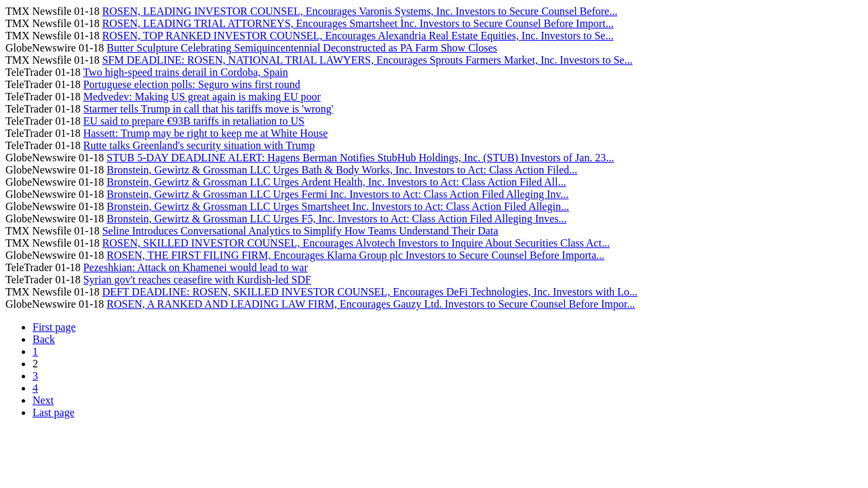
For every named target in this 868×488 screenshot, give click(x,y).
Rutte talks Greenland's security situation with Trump (199, 145)
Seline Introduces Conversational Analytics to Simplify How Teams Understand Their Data (300, 231)
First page (54, 327)
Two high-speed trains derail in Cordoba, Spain (185, 72)
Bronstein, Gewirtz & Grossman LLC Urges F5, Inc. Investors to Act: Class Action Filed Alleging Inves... (336, 219)
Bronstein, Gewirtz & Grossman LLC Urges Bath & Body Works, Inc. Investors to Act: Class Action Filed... (342, 170)
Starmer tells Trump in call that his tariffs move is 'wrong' (209, 109)
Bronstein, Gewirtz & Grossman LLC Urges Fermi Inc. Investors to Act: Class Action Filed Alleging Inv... (337, 194)
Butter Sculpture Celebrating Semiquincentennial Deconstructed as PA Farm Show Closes (302, 48)
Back (44, 339)
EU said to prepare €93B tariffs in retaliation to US (194, 121)
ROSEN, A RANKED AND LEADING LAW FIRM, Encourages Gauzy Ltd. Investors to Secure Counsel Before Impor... (371, 304)
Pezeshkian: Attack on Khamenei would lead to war (196, 267)
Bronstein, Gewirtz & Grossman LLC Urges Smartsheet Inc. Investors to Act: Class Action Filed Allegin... (338, 206)
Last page (54, 412)
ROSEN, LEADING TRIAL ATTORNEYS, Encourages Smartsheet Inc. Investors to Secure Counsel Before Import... (358, 23)
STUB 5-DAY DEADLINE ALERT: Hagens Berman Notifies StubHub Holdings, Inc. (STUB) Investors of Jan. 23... (360, 158)
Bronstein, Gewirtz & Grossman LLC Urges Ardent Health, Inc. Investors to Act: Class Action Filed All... (336, 182)
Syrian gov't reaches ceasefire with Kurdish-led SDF (197, 280)
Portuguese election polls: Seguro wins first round (192, 84)
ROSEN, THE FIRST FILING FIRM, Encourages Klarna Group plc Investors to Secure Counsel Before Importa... (355, 255)
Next (43, 400)
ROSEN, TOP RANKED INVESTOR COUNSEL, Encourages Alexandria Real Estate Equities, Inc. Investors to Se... (358, 36)
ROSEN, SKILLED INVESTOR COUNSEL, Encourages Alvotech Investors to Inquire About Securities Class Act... (356, 243)
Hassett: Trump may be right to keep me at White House (206, 133)
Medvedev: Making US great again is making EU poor (202, 97)
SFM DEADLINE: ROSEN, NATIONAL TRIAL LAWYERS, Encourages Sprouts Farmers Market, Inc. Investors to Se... (368, 60)
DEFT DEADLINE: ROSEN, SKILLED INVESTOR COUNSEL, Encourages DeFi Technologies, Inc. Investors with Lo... (370, 292)
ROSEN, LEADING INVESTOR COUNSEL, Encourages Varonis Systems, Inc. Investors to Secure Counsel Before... (360, 11)
